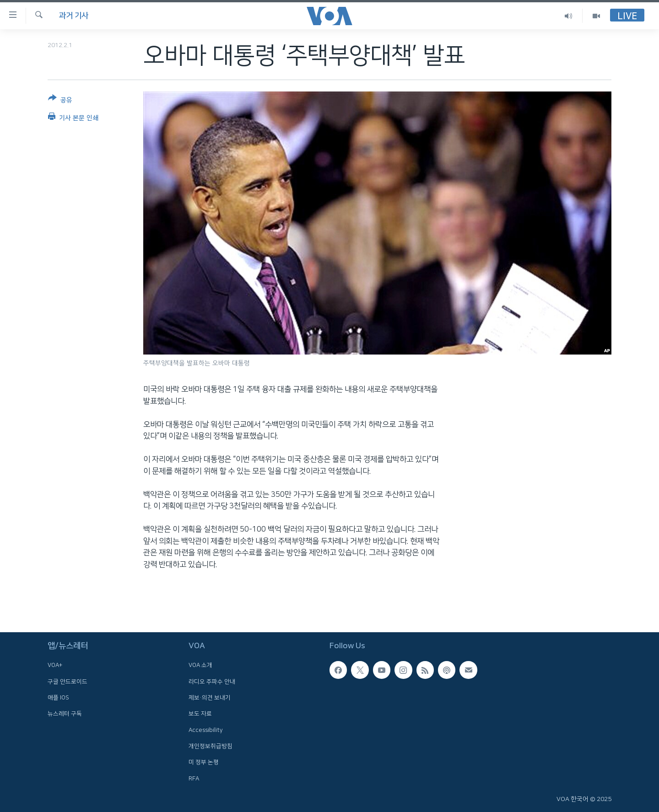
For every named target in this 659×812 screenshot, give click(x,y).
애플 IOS (58, 698)
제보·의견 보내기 (210, 698)
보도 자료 (200, 714)
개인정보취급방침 (211, 746)
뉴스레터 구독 (65, 714)
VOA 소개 (200, 665)
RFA (194, 779)
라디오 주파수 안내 (212, 682)
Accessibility (206, 730)
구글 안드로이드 (68, 682)
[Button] (60, 101)
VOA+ (55, 665)
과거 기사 (74, 16)
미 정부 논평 (204, 762)
